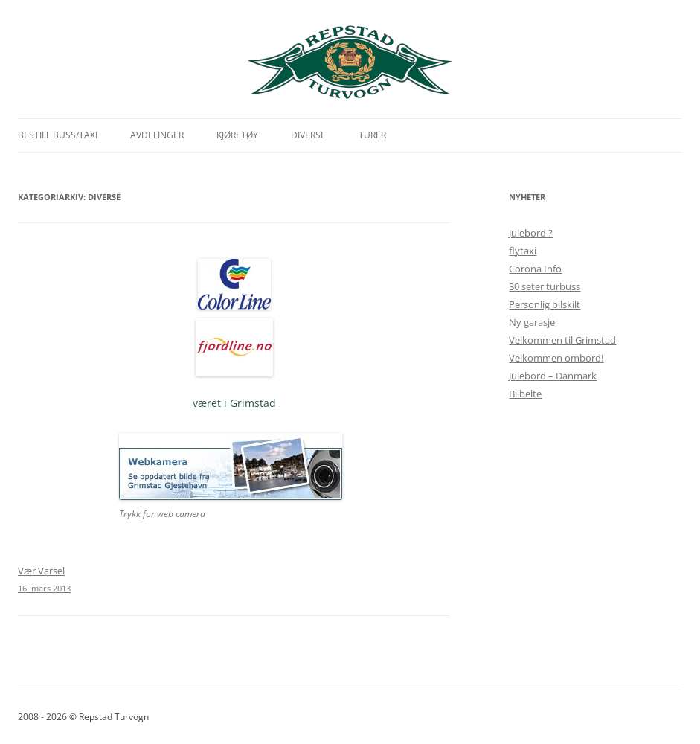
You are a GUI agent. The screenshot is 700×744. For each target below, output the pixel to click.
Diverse (308, 135)
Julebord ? (531, 233)
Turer (372, 135)
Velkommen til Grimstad (562, 340)
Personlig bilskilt (545, 304)
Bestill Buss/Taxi (58, 135)
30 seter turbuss (545, 286)
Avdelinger (157, 135)
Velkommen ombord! (556, 358)
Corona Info (535, 269)
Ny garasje (532, 322)
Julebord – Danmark (553, 376)
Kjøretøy (237, 135)
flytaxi (523, 251)
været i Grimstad (234, 403)
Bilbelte (525, 394)
